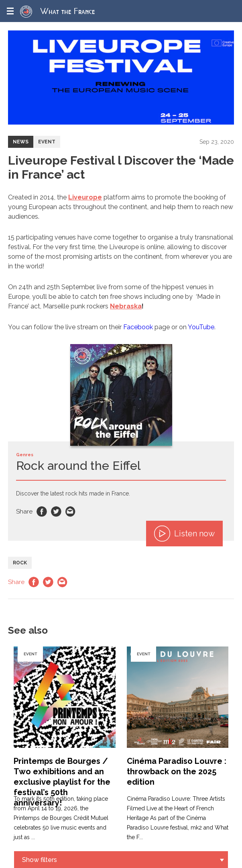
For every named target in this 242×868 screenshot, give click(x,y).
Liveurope (85, 197)
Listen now (184, 534)
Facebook (138, 327)
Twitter (56, 512)
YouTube (201, 327)
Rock (20, 563)
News (21, 142)
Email (71, 512)
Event (47, 142)
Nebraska (126, 306)
